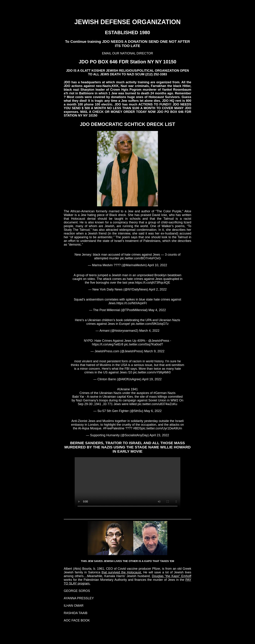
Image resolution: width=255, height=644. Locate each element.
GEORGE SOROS (77, 591)
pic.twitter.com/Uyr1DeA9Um (162, 428)
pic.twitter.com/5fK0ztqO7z (150, 324)
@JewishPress (159, 341)
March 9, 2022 (154, 351)
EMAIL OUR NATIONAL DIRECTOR (127, 53)
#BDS (137, 428)
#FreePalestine (114, 428)
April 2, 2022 (158, 289)
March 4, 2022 (149, 331)
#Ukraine (123, 389)
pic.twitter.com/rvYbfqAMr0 (152, 372)
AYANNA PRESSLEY (79, 598)
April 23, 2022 (159, 435)
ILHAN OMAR (74, 606)
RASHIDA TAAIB (76, 613)
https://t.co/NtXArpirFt (132, 303)
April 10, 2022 (157, 265)
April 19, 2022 (152, 379)
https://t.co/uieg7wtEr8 (108, 344)
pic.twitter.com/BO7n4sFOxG (141, 258)
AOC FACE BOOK (77, 620)
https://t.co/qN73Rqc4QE (153, 283)
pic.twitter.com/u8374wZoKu (157, 404)
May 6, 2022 (153, 411)
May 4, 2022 (157, 310)
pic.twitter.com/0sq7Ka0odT (144, 344)
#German (160, 393)
